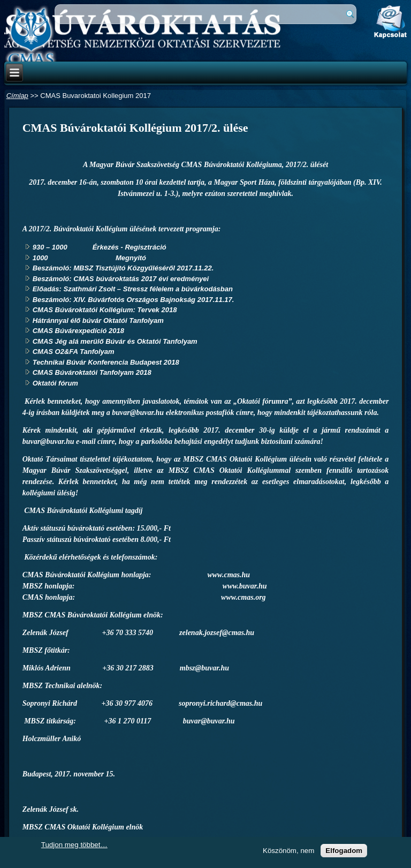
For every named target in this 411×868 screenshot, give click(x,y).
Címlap (17, 96)
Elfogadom (344, 851)
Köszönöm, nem (288, 851)
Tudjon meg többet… (74, 845)
